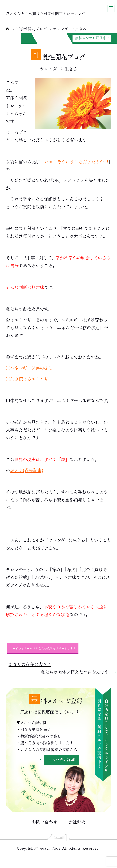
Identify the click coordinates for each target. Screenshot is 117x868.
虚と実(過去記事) (27, 470)
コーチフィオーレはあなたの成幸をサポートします (43, 648)
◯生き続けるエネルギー (29, 378)
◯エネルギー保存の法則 (29, 368)
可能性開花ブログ (32, 29)
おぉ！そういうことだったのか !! (76, 161)
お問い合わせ (44, 821)
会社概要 (77, 821)
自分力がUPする (46, 38)
